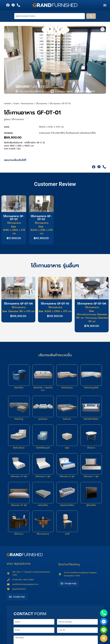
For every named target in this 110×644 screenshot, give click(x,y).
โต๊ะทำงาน (19, 534)
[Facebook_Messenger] (104, 621)
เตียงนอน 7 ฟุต (91, 476)
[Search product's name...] (50, 16)
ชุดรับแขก (43, 419)
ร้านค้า (16, 104)
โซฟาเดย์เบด (19, 448)
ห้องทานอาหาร (27, 104)
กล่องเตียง (43, 505)
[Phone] (104, 613)
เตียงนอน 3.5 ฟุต (19, 476)
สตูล (67, 448)
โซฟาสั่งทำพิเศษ (91, 419)
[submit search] (91, 16)
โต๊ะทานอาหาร (42, 104)
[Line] (104, 630)
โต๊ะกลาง (91, 448)
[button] (105, 5)
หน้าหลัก (8, 104)
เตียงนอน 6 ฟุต (67, 476)
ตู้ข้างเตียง (91, 505)
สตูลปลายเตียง (67, 505)
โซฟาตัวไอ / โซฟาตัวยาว (43, 389)
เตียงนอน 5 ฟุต (43, 476)
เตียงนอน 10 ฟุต (19, 505)
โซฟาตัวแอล (67, 388)
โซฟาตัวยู (19, 419)
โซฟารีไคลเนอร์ (43, 448)
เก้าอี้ (67, 534)
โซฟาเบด (67, 419)
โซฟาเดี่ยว (19, 388)
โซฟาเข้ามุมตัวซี (91, 388)
